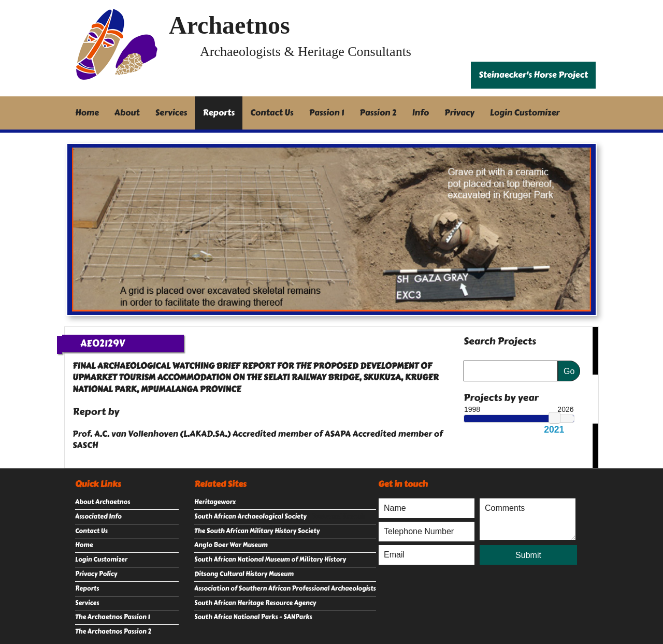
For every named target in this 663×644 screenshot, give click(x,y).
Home (87, 113)
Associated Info (98, 517)
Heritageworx (215, 502)
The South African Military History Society (257, 531)
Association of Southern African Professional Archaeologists (285, 589)
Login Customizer (525, 113)
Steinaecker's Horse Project (533, 75)
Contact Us (272, 113)
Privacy (459, 113)
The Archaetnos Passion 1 (112, 617)
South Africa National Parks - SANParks (253, 617)
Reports (219, 113)
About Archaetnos (103, 502)
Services (171, 113)
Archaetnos (229, 25)
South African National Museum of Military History (270, 560)
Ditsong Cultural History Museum (244, 574)
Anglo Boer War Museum (231, 545)
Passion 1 (327, 113)
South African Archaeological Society (250, 517)
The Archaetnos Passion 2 (113, 632)
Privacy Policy (96, 574)
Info (421, 113)
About (127, 113)
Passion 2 (378, 113)
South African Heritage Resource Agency (255, 603)
